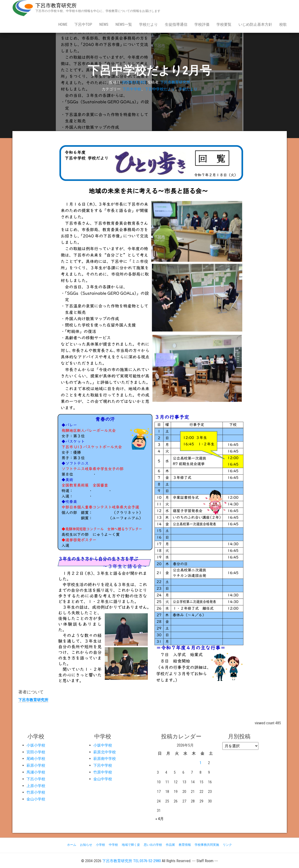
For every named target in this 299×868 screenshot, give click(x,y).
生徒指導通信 (176, 24)
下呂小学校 (36, 779)
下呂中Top (83, 24)
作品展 (170, 845)
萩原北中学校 (105, 752)
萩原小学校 (36, 765)
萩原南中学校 (105, 759)
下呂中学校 (132, 89)
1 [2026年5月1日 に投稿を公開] (201, 763)
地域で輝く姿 (131, 845)
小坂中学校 (103, 745)
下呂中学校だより (160, 89)
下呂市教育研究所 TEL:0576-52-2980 (132, 861)
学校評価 (202, 24)
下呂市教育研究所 (56, 5)
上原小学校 (36, 786)
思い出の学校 (153, 845)
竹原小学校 (36, 792)
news (104, 24)
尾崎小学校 (36, 759)
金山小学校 (36, 799)
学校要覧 (224, 24)
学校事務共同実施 (207, 845)
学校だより (148, 24)
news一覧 (124, 24)
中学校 (113, 845)
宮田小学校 (36, 752)
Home (63, 24)
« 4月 (160, 819)
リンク (227, 845)
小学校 (100, 845)
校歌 (283, 24)
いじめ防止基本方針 (255, 24)
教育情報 (185, 845)
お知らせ (86, 845)
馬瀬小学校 (36, 772)
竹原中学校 (103, 772)
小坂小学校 (36, 745)
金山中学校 (103, 779)
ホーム (72, 845)
